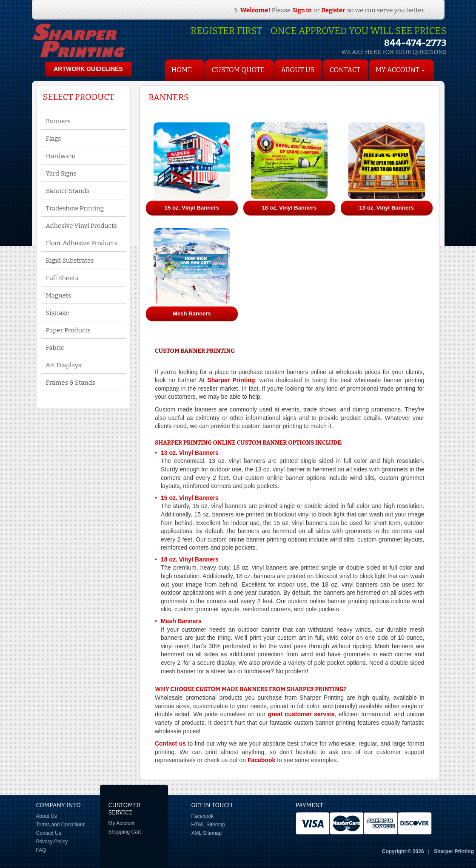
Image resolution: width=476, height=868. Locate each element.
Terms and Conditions (61, 825)
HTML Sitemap (208, 825)
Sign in (302, 10)
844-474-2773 (415, 43)
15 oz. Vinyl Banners (190, 498)
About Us (298, 70)
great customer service (301, 714)
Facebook (261, 760)
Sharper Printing (231, 380)
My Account (122, 823)
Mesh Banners (181, 621)
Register (333, 10)
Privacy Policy (52, 842)
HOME (182, 70)
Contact (345, 70)
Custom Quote (238, 70)
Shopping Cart (125, 832)
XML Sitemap (207, 833)
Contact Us (49, 833)
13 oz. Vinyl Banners (190, 453)
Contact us (170, 743)
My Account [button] (400, 70)
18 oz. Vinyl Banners (190, 559)
